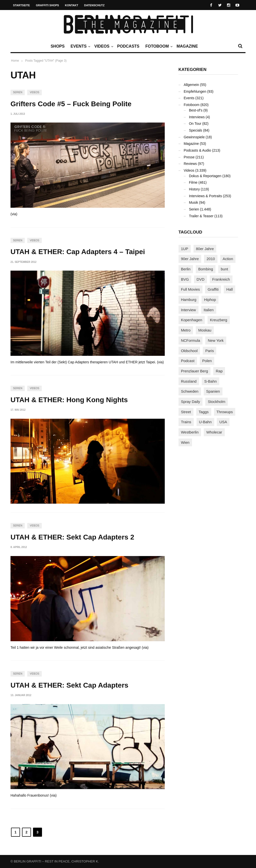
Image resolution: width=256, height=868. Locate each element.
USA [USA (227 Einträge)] (223, 422)
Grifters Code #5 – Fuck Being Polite (71, 104)
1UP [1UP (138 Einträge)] (185, 249)
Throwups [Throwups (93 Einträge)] (225, 412)
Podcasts (128, 46)
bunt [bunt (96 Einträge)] (224, 269)
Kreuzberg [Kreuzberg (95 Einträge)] (219, 320)
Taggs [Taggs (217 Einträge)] (204, 412)
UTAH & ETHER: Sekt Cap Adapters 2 (72, 537)
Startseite (21, 5)
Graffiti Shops (47, 5)
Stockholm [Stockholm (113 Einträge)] (216, 402)
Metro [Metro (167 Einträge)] (186, 330)
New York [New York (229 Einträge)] (216, 340)
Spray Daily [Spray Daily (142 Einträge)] (191, 402)
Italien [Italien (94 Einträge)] (209, 310)
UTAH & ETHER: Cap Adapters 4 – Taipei (78, 252)
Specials (196, 130)
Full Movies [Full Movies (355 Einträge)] (190, 289)
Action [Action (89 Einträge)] (228, 259)
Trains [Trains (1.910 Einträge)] (186, 422)
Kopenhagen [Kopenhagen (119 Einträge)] (192, 320)
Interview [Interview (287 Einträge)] (188, 310)
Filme (193, 182)
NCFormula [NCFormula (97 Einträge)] (191, 340)
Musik (194, 202)
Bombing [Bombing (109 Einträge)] (206, 269)
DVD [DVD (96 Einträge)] (200, 279)
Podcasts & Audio (197, 150)
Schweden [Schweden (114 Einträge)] (190, 391)
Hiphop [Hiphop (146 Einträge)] (210, 300)
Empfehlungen (195, 91)
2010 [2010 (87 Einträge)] (211, 259)
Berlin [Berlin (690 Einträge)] (186, 269)
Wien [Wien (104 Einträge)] (185, 442)
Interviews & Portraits (205, 196)
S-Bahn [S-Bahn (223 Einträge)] (210, 381)
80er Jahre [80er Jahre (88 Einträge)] (205, 249)
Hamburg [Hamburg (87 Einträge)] (189, 300)
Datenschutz (94, 5)
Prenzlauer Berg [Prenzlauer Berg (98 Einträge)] (194, 371)
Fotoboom (158, 46)
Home (15, 61)
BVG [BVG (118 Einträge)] (185, 279)
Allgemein (191, 85)
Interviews (197, 117)
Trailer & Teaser (201, 216)
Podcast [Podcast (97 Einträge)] (188, 361)
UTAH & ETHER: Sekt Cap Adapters (69, 685)
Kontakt (72, 5)
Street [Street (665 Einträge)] (186, 412)
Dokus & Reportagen (205, 176)
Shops (57, 46)
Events (80, 46)
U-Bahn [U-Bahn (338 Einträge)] (205, 422)
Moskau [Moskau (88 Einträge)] (205, 330)
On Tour (195, 124)
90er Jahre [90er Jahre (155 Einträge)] (190, 259)
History (194, 189)
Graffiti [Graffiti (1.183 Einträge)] (213, 289)
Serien (18, 92)
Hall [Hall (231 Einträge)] (229, 289)
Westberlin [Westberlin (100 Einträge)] (190, 432)
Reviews (190, 164)
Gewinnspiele (194, 137)
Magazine (187, 46)
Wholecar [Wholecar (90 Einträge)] (214, 432)
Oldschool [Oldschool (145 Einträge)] (189, 351)
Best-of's (196, 110)
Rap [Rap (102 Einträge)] (219, 371)
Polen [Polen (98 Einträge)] (207, 361)
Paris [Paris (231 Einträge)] (209, 351)
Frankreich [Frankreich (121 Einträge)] (221, 279)
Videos (103, 46)
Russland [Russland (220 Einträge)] (189, 381)
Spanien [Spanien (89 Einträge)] (213, 391)
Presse (189, 157)
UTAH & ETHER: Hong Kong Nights (69, 400)
